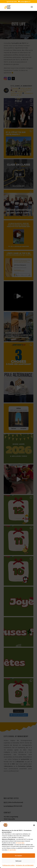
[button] (34, 825)
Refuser (19, 861)
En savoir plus (20, 843)
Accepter (18, 856)
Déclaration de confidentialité (25, 865)
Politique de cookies (9, 865)
